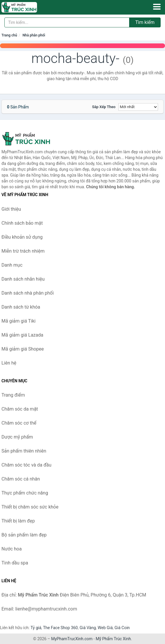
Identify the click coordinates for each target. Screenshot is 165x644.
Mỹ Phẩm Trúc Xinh (113, 639)
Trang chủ (9, 35)
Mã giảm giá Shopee (23, 349)
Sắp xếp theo (104, 107)
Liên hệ (9, 363)
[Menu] (157, 7)
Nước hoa (12, 549)
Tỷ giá (36, 628)
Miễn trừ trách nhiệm (23, 251)
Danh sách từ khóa (21, 307)
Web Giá (105, 628)
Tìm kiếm (145, 22)
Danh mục (12, 265)
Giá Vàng (88, 628)
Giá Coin (122, 628)
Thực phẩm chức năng (25, 493)
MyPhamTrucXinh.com (72, 639)
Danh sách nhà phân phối (28, 293)
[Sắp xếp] (138, 107)
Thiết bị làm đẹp (18, 521)
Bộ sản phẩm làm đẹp (24, 535)
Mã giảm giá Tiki (19, 321)
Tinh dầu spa (15, 563)
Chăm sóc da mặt (20, 409)
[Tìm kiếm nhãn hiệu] (67, 22)
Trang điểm (13, 395)
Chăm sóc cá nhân (21, 479)
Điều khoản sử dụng (22, 237)
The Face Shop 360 (60, 628)
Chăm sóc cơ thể (19, 423)
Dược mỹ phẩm (17, 437)
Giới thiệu (11, 209)
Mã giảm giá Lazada (22, 335)
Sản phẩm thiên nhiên (24, 451)
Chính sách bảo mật (22, 223)
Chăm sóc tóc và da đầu (26, 465)
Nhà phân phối (34, 35)
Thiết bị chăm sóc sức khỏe (30, 507)
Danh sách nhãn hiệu (23, 279)
